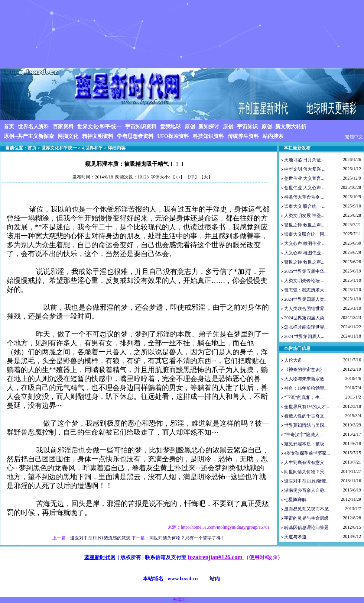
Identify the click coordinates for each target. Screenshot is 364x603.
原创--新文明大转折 (284, 127)
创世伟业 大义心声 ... (305, 188)
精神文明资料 (98, 136)
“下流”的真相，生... (303, 397)
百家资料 (63, 127)
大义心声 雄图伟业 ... (305, 244)
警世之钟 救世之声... (304, 225)
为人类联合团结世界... (306, 309)
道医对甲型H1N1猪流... (307, 481)
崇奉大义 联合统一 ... (305, 206)
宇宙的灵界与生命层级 (306, 518)
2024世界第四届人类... (306, 299)
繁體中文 (354, 137)
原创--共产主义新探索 (29, 136)
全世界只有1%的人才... (307, 407)
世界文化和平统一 (59, 148)
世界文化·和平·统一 (99, 127)
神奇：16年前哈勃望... (306, 388)
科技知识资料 (208, 136)
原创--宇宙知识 (240, 127)
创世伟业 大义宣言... (304, 178)
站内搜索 (273, 136)
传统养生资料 (243, 136)
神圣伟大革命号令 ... (304, 197)
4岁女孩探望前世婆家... (307, 453)
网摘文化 (68, 136)
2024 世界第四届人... (304, 336)
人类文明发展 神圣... (304, 216)
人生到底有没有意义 (304, 462)
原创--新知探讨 (202, 127)
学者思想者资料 (135, 136)
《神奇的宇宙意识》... (306, 370)
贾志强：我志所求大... (306, 290)
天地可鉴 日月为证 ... (305, 160)
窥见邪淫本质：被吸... (306, 444)
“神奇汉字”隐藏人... (303, 435)
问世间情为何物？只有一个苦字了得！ (187, 538)
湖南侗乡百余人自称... (306, 490)
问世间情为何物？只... (306, 472)
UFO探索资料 (173, 136)
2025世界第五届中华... (306, 271)
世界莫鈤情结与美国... (306, 425)
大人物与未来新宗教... (306, 379)
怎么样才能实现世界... (306, 327)
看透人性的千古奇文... (306, 416)
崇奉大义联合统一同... (306, 234)
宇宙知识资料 (141, 127)
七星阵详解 (295, 500)
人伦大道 (293, 360)
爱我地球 (170, 127)
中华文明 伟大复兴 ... (305, 169)
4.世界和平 (92, 148)
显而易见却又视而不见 (306, 509)
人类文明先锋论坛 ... (304, 281)
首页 (9, 127)
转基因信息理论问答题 (306, 528)
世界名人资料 (33, 127)
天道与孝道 (295, 537)
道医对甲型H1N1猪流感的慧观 (100, 538)
